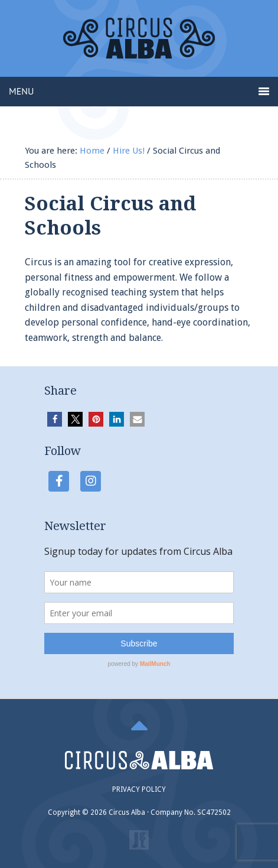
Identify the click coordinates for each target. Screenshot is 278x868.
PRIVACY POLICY (139, 789)
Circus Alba (139, 47)
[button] (55, 419)
